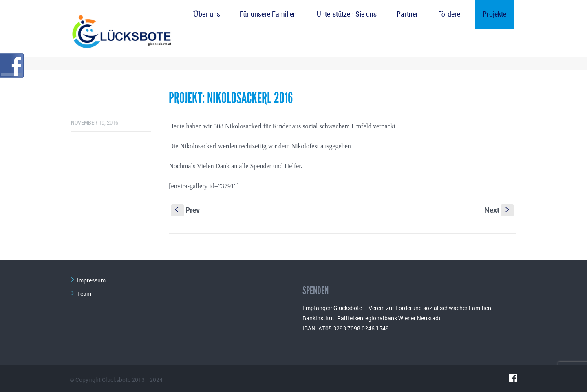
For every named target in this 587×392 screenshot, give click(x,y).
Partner (407, 14)
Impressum (91, 280)
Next (499, 210)
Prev (185, 210)
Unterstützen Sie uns (347, 14)
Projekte (494, 14)
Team (84, 294)
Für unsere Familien (268, 14)
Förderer (450, 14)
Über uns (207, 14)
